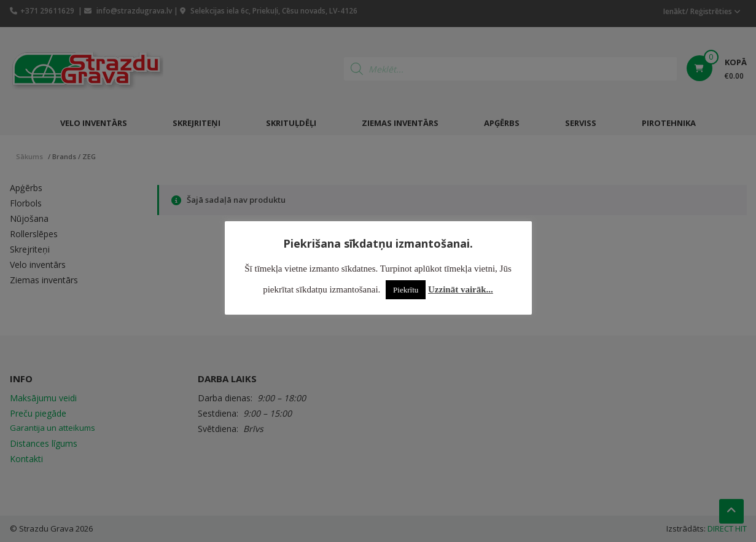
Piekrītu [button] (406, 290)
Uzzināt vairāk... (461, 289)
